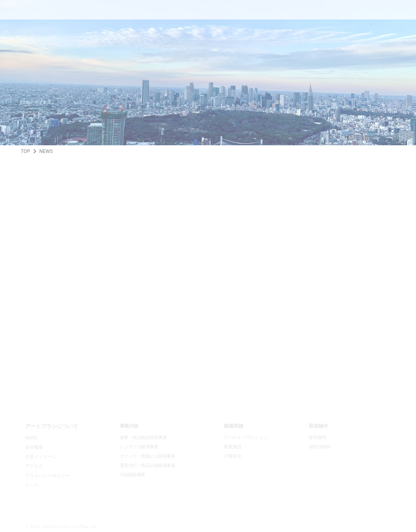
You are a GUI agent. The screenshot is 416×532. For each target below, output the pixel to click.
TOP (25, 151)
